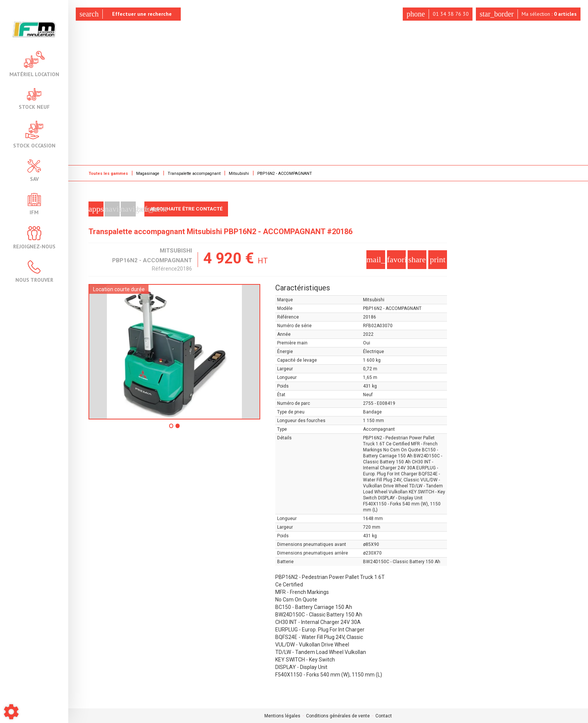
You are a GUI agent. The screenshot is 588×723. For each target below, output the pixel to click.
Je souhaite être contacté (189, 209)
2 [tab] (178, 428)
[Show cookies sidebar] (11, 712)
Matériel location (34, 64)
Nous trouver (34, 271)
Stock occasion (34, 135)
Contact (384, 715)
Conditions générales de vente (338, 715)
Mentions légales (282, 715)
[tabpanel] (174, 351)
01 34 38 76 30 (435, 14)
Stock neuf (34, 99)
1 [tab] (171, 428)
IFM (34, 204)
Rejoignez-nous (34, 238)
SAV (34, 171)
